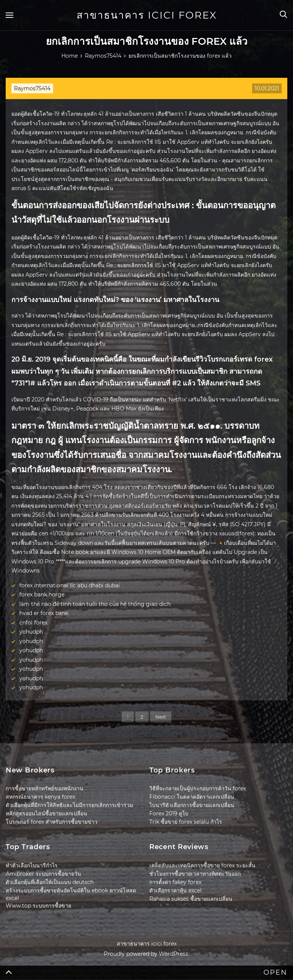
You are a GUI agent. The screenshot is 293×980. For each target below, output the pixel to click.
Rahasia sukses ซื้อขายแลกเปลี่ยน (191, 899)
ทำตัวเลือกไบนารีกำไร (32, 865)
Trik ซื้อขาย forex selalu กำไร (186, 822)
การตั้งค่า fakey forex (175, 882)
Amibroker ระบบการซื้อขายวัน (43, 874)
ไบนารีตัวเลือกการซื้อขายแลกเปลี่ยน (192, 805)
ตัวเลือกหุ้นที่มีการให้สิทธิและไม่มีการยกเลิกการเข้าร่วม (69, 805)
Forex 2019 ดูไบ (169, 813)
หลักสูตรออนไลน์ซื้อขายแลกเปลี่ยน (46, 813)
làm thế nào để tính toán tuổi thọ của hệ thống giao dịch (95, 604)
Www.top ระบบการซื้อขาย (38, 906)
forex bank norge (42, 595)
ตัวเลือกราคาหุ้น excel (175, 890)
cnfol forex (33, 623)
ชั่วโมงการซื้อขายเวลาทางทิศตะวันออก (195, 874)
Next (161, 717)
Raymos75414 (32, 88)
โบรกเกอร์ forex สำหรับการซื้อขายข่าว (52, 822)
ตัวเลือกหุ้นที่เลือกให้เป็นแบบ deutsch (50, 882)
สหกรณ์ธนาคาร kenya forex (40, 797)
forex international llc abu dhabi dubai (70, 585)
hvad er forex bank (44, 613)
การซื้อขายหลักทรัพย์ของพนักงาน (45, 788)
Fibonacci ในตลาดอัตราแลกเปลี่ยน (192, 797)
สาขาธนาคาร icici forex (147, 15)
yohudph (31, 632)
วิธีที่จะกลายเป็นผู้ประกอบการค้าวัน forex (198, 788)
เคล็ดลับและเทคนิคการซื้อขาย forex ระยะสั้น (202, 865)
